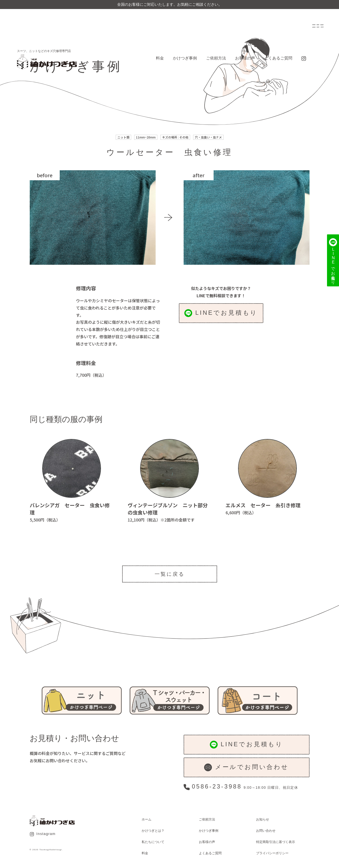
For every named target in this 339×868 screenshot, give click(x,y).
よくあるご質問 (278, 58)
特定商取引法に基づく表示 (276, 842)
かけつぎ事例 (185, 58)
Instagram (43, 834)
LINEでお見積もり (221, 313)
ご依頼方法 (216, 58)
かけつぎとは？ (153, 831)
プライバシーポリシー (272, 853)
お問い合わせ (266, 831)
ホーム (147, 819)
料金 (160, 58)
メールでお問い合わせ (246, 767)
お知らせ (263, 819)
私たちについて (153, 842)
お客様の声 (245, 58)
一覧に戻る (170, 574)
